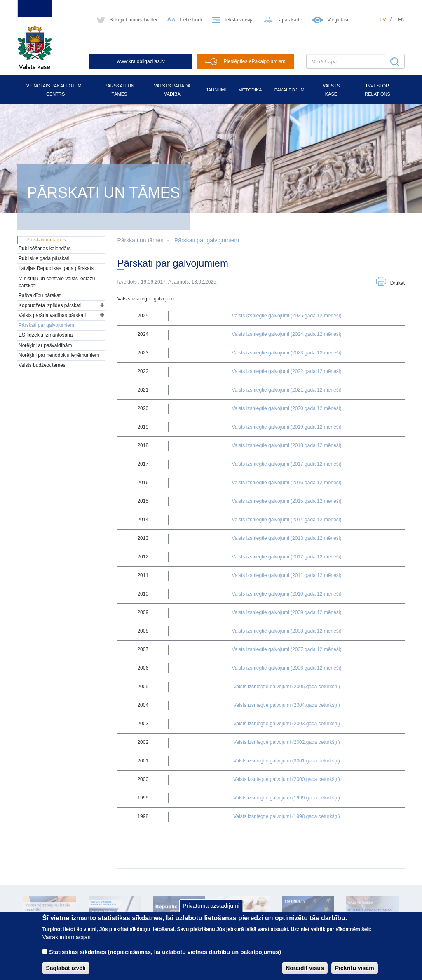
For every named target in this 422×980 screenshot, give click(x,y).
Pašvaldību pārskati (40, 295)
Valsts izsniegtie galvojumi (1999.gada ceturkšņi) (287, 798)
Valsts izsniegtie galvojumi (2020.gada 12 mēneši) (287, 408)
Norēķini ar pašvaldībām (45, 345)
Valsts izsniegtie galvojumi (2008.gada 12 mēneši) (287, 631)
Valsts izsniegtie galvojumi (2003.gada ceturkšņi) (287, 724)
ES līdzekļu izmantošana (46, 335)
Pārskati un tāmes (119, 90)
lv (383, 20)
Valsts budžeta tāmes (42, 365)
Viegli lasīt (338, 20)
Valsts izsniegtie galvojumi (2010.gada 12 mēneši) (287, 594)
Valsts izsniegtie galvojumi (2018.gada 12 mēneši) (287, 445)
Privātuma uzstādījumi (211, 912)
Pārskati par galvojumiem (207, 240)
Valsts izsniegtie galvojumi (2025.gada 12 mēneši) (287, 316)
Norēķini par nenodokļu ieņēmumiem (59, 355)
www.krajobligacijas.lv (141, 61)
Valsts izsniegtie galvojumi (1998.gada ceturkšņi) (287, 816)
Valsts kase (331, 90)
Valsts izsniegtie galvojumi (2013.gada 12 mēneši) (287, 538)
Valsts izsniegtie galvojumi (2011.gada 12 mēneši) (287, 575)
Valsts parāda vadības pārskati (52, 315)
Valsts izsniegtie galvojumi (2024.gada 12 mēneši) (287, 334)
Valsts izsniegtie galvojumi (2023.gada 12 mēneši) (287, 353)
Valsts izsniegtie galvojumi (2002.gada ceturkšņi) (287, 742)
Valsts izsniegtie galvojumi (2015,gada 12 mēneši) (287, 501)
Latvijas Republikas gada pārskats (56, 268)
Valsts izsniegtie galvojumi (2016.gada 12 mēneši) (287, 483)
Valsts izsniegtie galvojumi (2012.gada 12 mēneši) (287, 557)
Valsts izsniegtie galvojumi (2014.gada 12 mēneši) (287, 520)
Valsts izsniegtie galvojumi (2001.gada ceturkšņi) (287, 761)
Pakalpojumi (290, 90)
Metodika (250, 90)
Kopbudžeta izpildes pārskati (50, 305)
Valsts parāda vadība (172, 90)
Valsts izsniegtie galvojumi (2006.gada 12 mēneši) (287, 668)
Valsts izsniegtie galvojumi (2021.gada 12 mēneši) (287, 390)
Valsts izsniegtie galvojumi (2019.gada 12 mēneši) (287, 427)
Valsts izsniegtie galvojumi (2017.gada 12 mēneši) (287, 464)
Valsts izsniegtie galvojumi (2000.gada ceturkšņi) (287, 779)
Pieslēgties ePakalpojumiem (254, 61)
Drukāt (397, 283)
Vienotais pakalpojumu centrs (56, 90)
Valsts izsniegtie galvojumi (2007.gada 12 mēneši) (287, 649)
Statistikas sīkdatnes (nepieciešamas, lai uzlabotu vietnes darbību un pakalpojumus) (165, 959)
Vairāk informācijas (66, 944)
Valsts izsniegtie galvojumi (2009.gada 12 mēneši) (287, 612)
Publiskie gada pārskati (44, 258)
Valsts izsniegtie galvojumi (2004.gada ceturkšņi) (287, 705)
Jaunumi (216, 90)
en (401, 20)
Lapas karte (290, 20)
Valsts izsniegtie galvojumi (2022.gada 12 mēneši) (287, 371)
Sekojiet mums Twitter (133, 20)
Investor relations (377, 90)
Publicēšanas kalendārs (45, 249)
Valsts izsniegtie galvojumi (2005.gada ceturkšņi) (287, 687)
